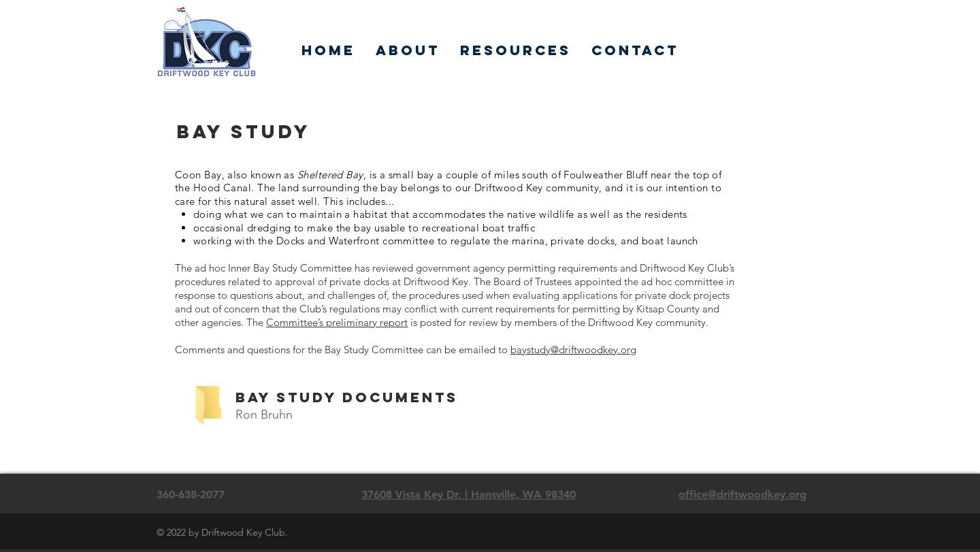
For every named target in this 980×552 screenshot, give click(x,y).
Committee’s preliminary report (337, 322)
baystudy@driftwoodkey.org (573, 350)
